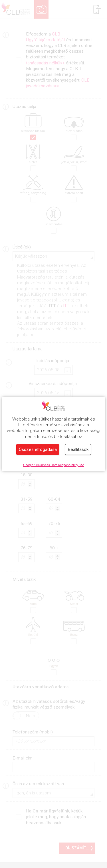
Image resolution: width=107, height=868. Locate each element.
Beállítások (78, 449)
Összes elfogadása (38, 449)
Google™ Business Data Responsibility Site (53, 465)
